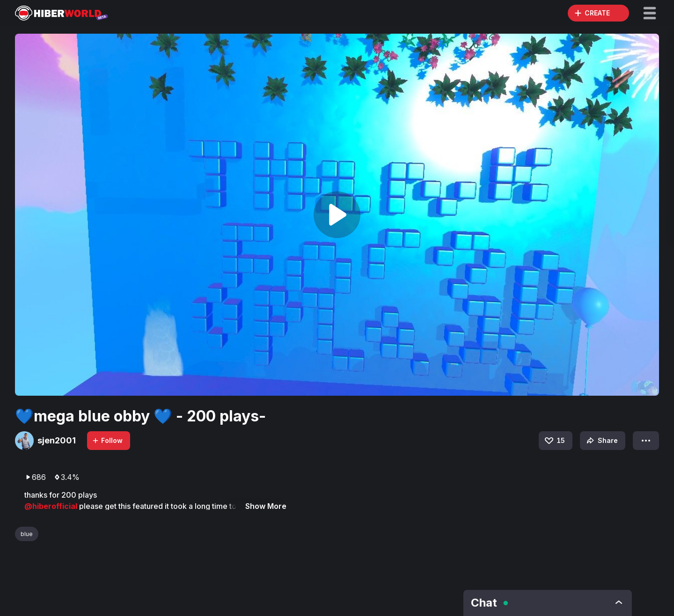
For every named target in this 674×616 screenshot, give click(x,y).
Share (601, 441)
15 (554, 441)
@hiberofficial (52, 506)
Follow (107, 440)
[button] (650, 13)
